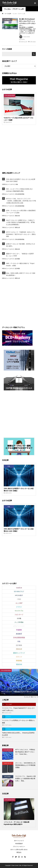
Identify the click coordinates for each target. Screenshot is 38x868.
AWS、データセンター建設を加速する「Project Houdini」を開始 (20, 264)
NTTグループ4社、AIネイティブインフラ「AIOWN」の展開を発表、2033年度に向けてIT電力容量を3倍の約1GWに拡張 (21, 201)
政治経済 (19, 634)
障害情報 (19, 661)
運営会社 (19, 852)
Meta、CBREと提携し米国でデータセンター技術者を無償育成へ (21, 274)
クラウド (19, 607)
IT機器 (19, 599)
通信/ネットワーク (19, 653)
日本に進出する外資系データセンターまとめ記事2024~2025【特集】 (21, 180)
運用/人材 (17, 227)
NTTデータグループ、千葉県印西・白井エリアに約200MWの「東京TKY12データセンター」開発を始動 (21, 234)
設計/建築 (17, 259)
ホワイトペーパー (19, 626)
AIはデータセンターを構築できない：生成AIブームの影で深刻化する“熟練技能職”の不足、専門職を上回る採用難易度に (21, 222)
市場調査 (19, 630)
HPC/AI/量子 (19, 595)
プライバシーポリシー (19, 847)
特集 (17, 184)
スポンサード (19, 615)
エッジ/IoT (19, 603)
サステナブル (19, 611)
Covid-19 (19, 588)
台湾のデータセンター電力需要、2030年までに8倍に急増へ (21, 245)
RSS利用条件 (19, 844)
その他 (19, 618)
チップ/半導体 (19, 622)
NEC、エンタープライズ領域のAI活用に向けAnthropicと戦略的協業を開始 (19, 190)
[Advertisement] (19, 148)
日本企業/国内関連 (20, 194)
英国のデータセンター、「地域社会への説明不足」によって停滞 (20, 255)
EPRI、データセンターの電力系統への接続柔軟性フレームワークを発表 (21, 212)
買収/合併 (19, 649)
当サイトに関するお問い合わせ (19, 850)
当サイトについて (19, 841)
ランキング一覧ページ (30, 697)
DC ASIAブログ (19, 592)
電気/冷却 (17, 216)
